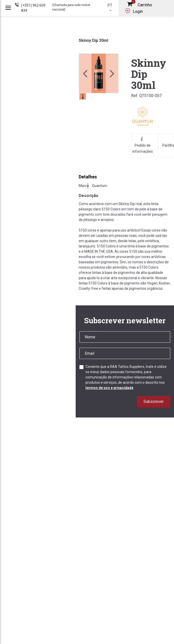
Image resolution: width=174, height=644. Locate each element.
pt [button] (110, 8)
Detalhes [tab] (88, 177)
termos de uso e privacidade (109, 388)
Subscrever (154, 401)
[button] (112, 73)
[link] (99, 73)
